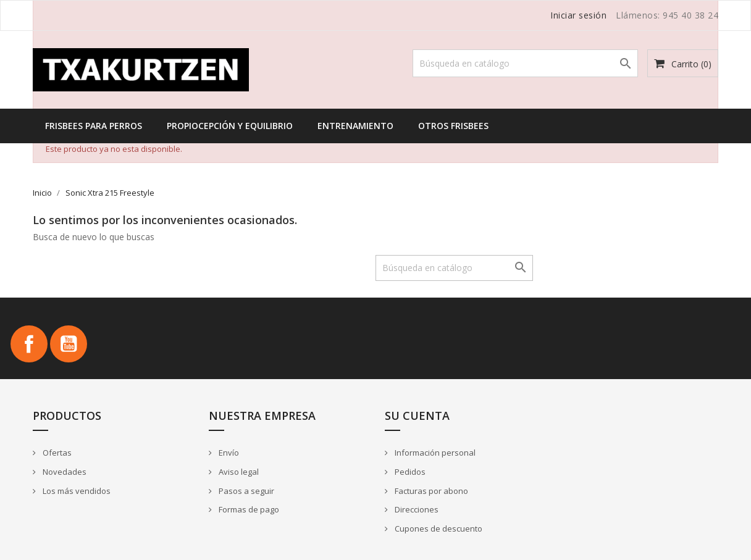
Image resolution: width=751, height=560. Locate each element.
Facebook (29, 344)
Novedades (64, 472)
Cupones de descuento (438, 529)
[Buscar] (525, 63)
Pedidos (409, 472)
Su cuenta (417, 416)
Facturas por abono (430, 491)
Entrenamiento (355, 126)
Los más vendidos (76, 491)
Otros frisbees (453, 126)
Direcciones (416, 509)
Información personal (434, 453)
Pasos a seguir (245, 491)
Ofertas (56, 453)
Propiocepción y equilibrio (230, 126)
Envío (228, 453)
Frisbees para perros (94, 126)
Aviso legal (238, 472)
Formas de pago (248, 509)
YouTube (69, 344)
